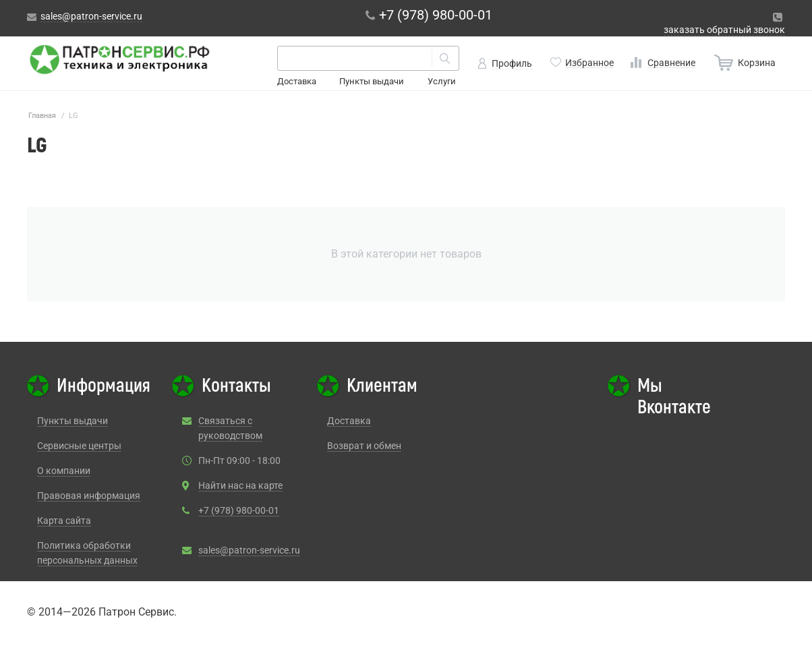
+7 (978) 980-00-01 (239, 510)
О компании (64, 471)
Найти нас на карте (240, 485)
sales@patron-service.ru (249, 550)
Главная (42, 116)
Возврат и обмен (364, 446)
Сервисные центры (79, 446)
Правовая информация (89, 496)
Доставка (297, 81)
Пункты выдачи (372, 81)
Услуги (442, 81)
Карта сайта (64, 521)
